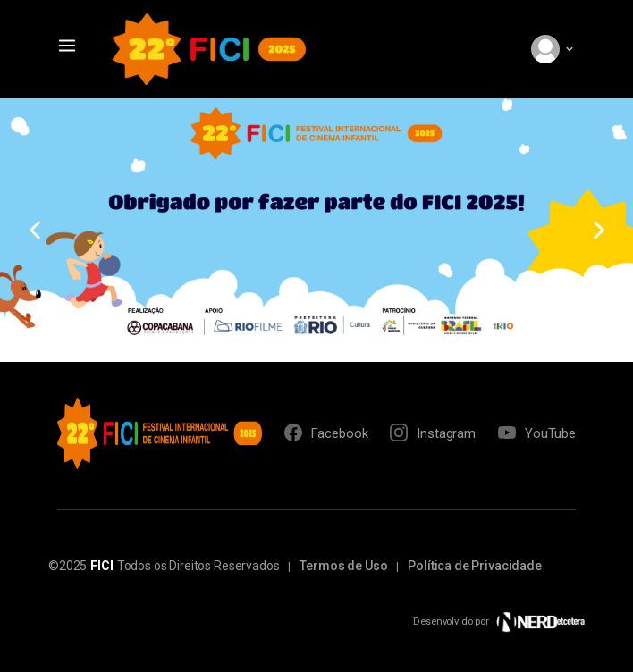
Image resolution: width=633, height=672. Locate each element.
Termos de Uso (343, 566)
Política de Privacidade (475, 566)
